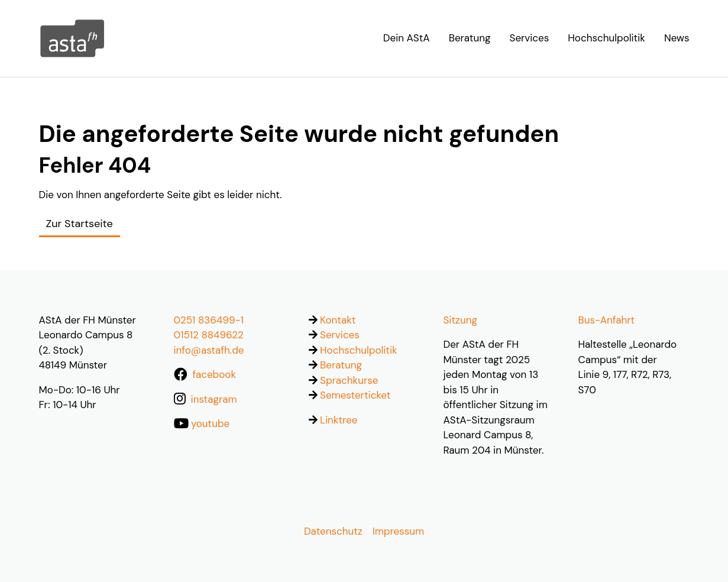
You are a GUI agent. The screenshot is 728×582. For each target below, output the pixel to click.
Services (340, 335)
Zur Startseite (80, 224)
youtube (210, 423)
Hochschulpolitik (359, 350)
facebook (214, 374)
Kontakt (338, 320)
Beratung (341, 365)
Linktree (339, 420)
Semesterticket (355, 395)
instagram (214, 399)
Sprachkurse (349, 380)
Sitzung (460, 320)
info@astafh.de (209, 350)
